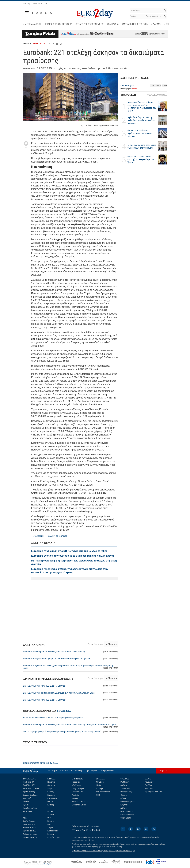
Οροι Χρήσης (92, 771)
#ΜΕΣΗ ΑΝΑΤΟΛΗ (32, 24)
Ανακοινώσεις (29, 811)
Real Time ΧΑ (29, 782)
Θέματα (123, 798)
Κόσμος (51, 792)
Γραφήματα (101, 789)
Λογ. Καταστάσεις (103, 792)
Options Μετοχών (30, 837)
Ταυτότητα (52, 771)
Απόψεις (124, 785)
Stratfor (86, 830)
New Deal (149, 789)
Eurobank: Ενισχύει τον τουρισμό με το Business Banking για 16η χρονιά (71, 659)
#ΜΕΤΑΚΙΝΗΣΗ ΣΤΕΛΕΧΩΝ (135, 24)
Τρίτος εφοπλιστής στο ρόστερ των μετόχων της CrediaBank (142, 146)
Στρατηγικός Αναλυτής (154, 792)
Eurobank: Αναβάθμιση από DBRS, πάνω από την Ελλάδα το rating (71, 652)
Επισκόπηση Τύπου (128, 802)
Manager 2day (126, 792)
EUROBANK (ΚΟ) (127, 86)
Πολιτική (51, 802)
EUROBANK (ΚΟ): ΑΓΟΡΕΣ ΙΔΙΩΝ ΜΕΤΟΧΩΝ (71, 686)
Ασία (49, 824)
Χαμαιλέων (149, 782)
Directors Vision (127, 811)
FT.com (76, 830)
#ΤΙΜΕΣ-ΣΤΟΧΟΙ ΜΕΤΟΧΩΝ (58, 24)
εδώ (144, 34)
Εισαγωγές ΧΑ (78, 792)
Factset (96, 830)
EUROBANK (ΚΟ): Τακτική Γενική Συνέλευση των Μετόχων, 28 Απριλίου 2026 (71, 693)
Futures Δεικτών (30, 828)
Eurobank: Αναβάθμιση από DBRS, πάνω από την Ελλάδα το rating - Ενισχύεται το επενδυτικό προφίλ (71, 726)
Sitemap (79, 771)
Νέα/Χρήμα (76, 785)
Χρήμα (50, 828)
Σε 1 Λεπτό (52, 815)
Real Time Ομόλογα (31, 789)
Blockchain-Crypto (79, 805)
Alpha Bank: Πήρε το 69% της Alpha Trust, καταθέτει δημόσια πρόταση (141, 120)
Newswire (51, 782)
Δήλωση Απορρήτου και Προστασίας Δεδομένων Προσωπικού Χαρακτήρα (103, 851)
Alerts (134, 89)
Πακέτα (26, 802)
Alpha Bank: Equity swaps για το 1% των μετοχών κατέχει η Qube (71, 718)
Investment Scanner (80, 802)
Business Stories (127, 815)
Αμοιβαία (75, 795)
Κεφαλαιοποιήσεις (30, 808)
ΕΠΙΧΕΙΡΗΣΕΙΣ (39, 44)
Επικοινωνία (66, 771)
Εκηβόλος (149, 785)
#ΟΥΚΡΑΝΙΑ (113, 24)
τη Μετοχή (111, 644)
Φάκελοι (124, 795)
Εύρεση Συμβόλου (30, 795)
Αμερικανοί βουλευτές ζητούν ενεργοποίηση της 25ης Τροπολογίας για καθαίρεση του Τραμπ (142, 106)
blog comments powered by (41, 763)
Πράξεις (26, 805)
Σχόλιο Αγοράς (29, 792)
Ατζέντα (124, 808)
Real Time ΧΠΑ (29, 785)
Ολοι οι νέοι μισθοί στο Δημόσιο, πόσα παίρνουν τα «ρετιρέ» (140, 133)
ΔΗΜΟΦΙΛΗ (128, 95)
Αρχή (162, 771)
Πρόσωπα (76, 782)
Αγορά (50, 789)
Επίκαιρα (51, 795)
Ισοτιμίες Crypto (54, 837)
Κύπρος (51, 805)
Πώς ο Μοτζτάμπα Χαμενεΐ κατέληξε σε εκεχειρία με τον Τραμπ (141, 159)
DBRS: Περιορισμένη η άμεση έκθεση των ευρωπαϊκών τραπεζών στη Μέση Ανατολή (71, 732)
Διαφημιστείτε (107, 771)
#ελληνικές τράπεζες (58, 536)
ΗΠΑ (49, 818)
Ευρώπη (51, 821)
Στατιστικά (27, 798)
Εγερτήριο (125, 805)
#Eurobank (38, 536)
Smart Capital (126, 818)
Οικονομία (52, 785)
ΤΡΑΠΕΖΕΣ (64, 711)
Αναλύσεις (76, 798)
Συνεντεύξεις (126, 789)
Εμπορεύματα (53, 831)
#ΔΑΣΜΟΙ (156, 24)
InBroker (91, 840)
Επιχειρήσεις (53, 798)
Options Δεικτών (30, 831)
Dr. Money (125, 782)
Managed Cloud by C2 (44, 864)
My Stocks (100, 782)
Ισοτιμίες (51, 834)
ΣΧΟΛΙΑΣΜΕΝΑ (157, 95)
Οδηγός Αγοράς (78, 789)
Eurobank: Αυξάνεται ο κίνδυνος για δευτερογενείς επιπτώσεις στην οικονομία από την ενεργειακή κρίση (71, 667)
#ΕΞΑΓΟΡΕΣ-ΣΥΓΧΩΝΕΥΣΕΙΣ (90, 24)
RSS (98, 795)
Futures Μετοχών (30, 834)
